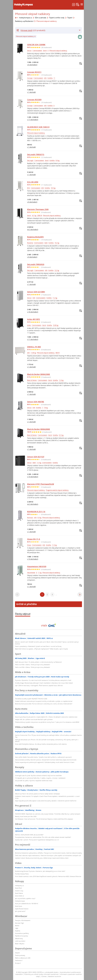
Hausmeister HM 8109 (37, 566)
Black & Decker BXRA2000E (39, 429)
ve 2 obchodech (33, 229)
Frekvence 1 (19, 960)
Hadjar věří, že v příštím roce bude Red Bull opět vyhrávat (34, 719)
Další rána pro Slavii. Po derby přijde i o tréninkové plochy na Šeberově (38, 662)
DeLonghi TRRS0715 (36, 154)
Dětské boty (19, 938)
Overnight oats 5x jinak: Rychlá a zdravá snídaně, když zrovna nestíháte (38, 775)
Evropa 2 (18, 963)
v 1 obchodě (31, 92)
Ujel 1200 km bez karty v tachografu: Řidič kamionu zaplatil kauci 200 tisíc (39, 685)
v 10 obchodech (33, 559)
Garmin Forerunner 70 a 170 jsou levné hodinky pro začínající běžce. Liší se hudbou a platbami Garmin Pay (48, 736)
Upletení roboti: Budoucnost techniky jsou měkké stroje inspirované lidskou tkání (42, 858)
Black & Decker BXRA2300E (39, 374)
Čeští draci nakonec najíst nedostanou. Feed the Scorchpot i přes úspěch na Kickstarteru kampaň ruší (48, 855)
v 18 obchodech (33, 312)
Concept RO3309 (34, 100)
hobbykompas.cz (26, 18)
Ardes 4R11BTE (34, 319)
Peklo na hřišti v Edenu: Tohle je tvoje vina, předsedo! (33, 665)
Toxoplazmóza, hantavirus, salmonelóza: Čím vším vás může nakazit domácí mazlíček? (43, 837)
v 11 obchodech (33, 339)
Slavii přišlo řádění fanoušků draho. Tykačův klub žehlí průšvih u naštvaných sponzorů (43, 757)
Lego (17, 928)
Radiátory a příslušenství (24, 21)
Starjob (17, 953)
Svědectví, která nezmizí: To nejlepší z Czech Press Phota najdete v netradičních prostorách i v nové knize (47, 797)
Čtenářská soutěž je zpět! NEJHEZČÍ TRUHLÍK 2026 (31, 699)
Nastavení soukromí (54, 976)
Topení (70, 18)
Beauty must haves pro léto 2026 (26, 816)
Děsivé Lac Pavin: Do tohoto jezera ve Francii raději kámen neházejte (37, 794)
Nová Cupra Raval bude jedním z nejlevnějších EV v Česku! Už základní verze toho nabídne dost (46, 717)
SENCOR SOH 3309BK (36, 45)
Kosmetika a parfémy (22, 933)
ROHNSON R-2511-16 (36, 512)
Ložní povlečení (20, 941)
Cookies (44, 976)
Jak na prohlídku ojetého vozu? (25, 898)
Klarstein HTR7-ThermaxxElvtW (41, 484)
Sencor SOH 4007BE (36, 402)
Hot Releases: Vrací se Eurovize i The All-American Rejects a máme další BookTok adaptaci (44, 819)
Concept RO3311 (34, 72)
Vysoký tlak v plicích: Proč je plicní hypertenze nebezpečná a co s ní (37, 840)
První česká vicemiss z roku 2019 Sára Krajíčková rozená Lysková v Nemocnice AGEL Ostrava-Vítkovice (48, 876)
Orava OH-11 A (34, 539)
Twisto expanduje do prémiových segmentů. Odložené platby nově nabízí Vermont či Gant (45, 762)
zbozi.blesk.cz (19, 896)
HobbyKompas (20, 901)
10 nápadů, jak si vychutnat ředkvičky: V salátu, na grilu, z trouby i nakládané (40, 778)
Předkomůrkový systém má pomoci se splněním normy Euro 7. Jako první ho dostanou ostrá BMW (47, 722)
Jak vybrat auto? (20, 911)
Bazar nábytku (20, 944)
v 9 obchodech (32, 202)
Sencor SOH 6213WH (36, 292)
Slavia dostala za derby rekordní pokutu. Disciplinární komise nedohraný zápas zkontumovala (46, 760)
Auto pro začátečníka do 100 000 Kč (27, 903)
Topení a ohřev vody (57, 18)
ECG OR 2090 (33, 182)
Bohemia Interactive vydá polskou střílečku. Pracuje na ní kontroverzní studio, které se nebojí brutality (48, 853)
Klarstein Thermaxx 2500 (38, 209)
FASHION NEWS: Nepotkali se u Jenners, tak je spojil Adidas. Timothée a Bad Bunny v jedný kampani (48, 814)
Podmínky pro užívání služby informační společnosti (41, 974)
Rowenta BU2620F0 (35, 237)
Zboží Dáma (19, 893)
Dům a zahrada (41, 18)
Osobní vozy (19, 891)
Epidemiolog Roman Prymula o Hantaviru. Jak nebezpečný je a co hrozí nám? (40, 871)
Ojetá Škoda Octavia (22, 909)
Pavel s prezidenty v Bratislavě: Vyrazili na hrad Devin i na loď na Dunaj (38, 646)
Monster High (19, 923)
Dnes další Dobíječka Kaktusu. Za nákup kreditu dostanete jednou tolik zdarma (41, 744)
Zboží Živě (18, 888)
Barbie (17, 926)
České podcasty (20, 955)
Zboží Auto (19, 906)
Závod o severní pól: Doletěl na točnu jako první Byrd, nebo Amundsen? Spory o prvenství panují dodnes (47, 643)
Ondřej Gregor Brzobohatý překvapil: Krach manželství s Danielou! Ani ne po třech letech (44, 683)
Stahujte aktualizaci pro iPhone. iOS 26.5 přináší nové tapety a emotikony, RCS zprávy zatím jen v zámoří (47, 740)
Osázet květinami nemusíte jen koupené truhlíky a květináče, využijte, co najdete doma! (44, 701)
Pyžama (18, 931)
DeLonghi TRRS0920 (36, 264)
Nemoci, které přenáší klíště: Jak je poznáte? (29, 835)
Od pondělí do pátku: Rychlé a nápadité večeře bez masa (34, 781)
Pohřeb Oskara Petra (22, 874)
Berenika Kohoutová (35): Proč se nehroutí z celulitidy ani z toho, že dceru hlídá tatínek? (44, 704)
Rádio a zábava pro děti (23, 958)
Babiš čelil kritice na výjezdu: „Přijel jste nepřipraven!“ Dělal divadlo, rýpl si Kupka (41, 649)
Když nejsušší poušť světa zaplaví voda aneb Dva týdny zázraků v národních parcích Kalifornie (46, 801)
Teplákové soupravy (22, 936)
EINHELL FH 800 (34, 347)
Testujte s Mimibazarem (23, 920)
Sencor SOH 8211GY (36, 457)
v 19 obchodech (33, 477)
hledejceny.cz (19, 885)
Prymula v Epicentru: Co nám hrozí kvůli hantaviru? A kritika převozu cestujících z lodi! (43, 680)
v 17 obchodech (33, 120)
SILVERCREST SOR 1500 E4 (38, 127)
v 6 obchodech (32, 65)
